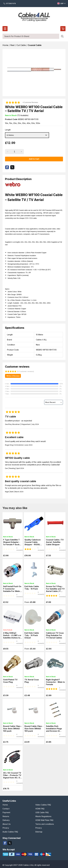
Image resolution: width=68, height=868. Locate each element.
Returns (6, 816)
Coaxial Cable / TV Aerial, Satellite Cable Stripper (55, 542)
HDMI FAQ (40, 809)
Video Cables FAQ (43, 805)
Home (5, 805)
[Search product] (62, 36)
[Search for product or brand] (31, 36)
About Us (7, 824)
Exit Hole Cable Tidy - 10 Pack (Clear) (32, 635)
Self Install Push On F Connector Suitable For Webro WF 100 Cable (12, 590)
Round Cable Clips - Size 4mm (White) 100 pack (13, 729)
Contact (6, 809)
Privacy (6, 828)
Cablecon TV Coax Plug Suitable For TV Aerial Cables (55, 635)
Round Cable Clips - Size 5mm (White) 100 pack (34, 729)
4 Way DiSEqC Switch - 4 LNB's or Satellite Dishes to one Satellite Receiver (12, 638)
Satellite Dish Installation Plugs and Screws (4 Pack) (54, 730)
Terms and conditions (45, 824)
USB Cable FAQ (42, 812)
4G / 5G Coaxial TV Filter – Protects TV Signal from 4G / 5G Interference (12, 776)
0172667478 (10, 3)
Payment (6, 812)
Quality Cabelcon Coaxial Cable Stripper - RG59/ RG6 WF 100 (33, 543)
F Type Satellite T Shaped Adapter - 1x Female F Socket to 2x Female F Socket (12, 545)
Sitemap (39, 832)
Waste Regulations (43, 816)
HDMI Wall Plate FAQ (44, 820)
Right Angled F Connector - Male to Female (55, 682)
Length (8, 130)
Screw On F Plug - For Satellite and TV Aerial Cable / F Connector (55, 590)
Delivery (6, 820)
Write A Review (13, 376)
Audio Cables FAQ (10, 832)
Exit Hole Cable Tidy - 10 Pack (32, 588)
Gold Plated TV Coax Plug (10, 681)
